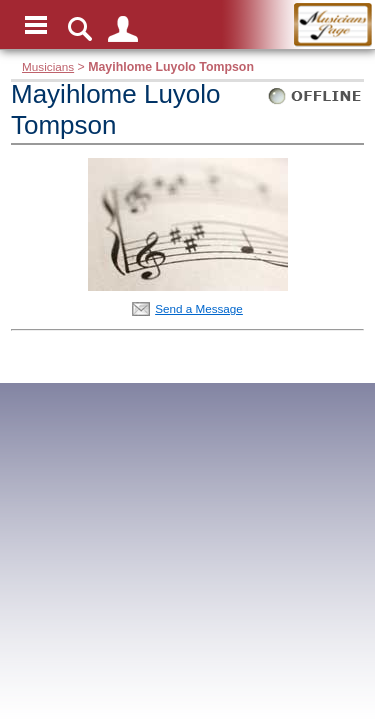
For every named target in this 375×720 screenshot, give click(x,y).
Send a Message (199, 308)
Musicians (48, 66)
